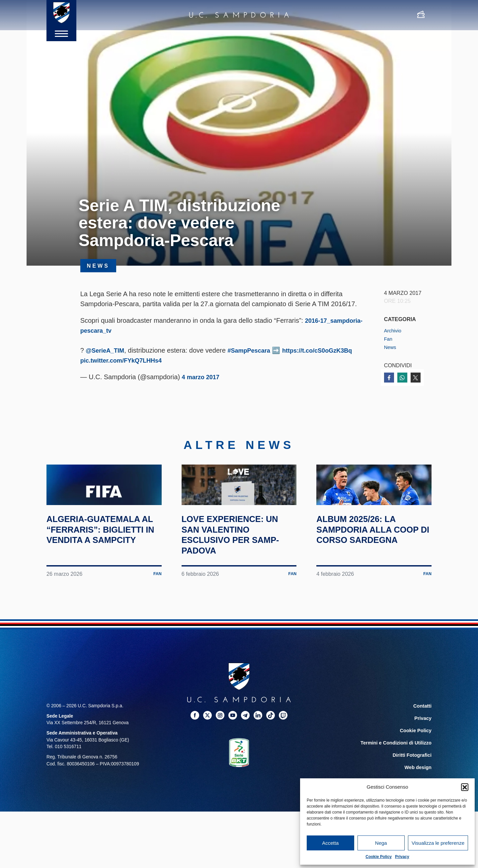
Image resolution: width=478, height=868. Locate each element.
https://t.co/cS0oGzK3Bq (129, 360)
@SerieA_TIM (107, 350)
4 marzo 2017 (203, 377)
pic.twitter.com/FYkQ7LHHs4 (215, 360)
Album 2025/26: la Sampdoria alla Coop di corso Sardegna (363, 565)
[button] (465, 787)
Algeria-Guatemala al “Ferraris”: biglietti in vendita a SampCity (102, 565)
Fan (389, 339)
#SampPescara (255, 350)
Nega (381, 843)
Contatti (423, 737)
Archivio (394, 330)
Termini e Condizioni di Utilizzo (398, 772)
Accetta (330, 843)
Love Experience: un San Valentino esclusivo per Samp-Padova (239, 565)
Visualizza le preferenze (438, 843)
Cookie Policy (379, 857)
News (391, 347)
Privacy (402, 857)
